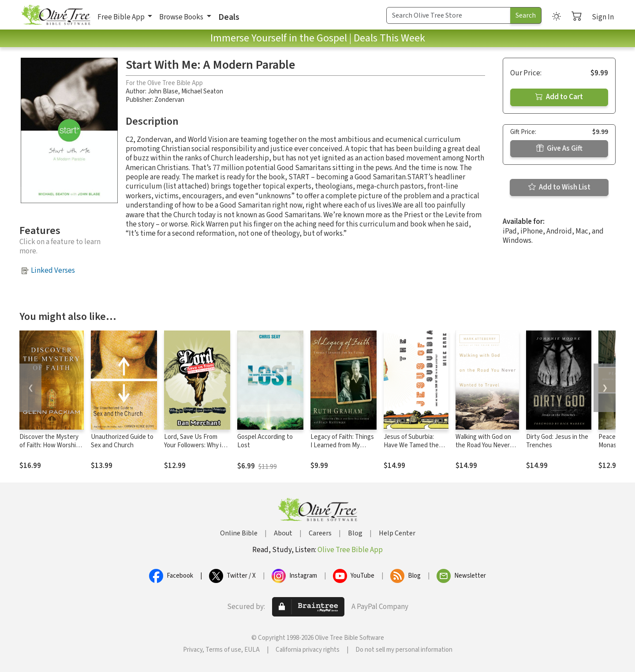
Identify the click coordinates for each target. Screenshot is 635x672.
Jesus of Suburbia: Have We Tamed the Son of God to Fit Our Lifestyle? (413, 449)
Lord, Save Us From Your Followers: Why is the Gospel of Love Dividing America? (194, 449)
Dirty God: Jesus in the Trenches (557, 441)
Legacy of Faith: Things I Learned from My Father (342, 445)
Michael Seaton (202, 91)
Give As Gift (559, 149)
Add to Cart (559, 97)
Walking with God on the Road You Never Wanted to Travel (483, 445)
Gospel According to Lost (265, 441)
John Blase (163, 91)
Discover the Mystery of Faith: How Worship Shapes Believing (49, 445)
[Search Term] (448, 15)
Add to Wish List (559, 187)
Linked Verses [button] (53, 271)
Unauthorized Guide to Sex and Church (122, 441)
